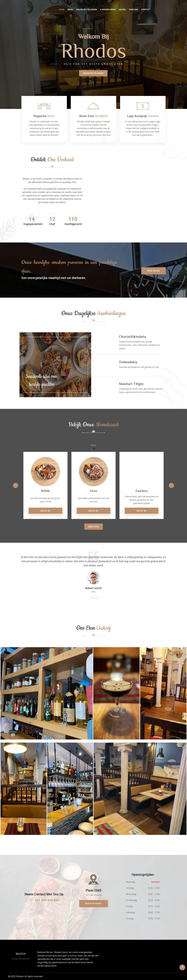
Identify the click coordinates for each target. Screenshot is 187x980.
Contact (146, 9)
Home (62, 9)
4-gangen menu (108, 9)
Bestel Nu (45, 511)
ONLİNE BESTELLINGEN (93, 73)
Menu (70, 9)
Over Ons (134, 9)
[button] (153, 296)
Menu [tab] (94, 445)
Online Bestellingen (87, 9)
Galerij (122, 9)
